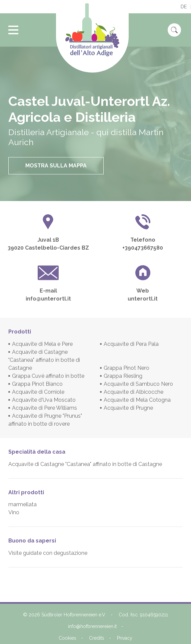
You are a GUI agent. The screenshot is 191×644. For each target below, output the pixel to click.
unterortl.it (143, 299)
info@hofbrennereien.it (92, 626)
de (184, 7)
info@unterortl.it (48, 299)
